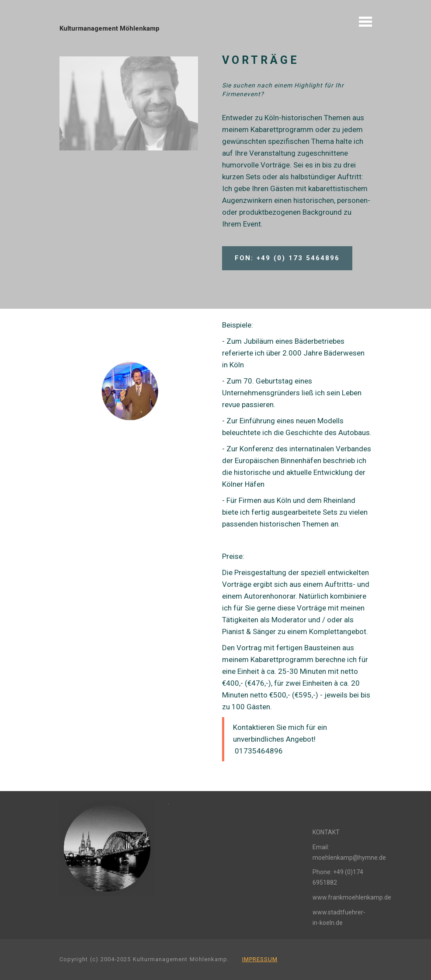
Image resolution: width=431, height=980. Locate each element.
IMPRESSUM (260, 959)
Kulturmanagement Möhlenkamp (109, 28)
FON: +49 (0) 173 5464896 (287, 258)
